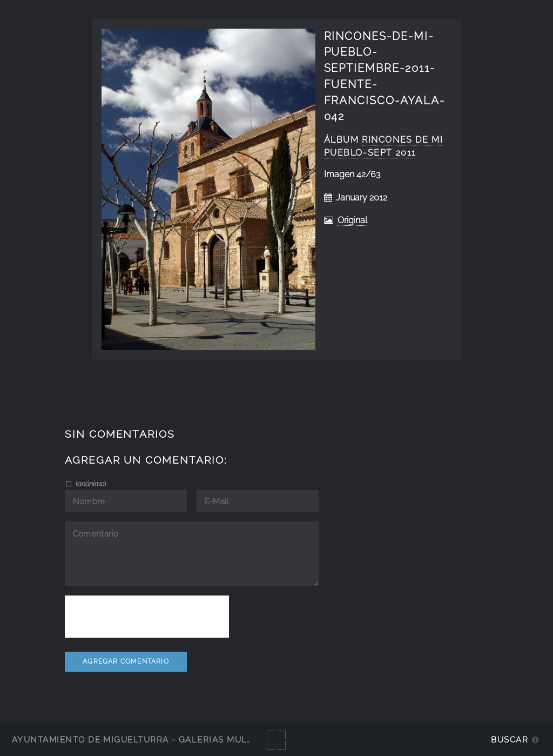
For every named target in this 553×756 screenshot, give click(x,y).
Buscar (510, 740)
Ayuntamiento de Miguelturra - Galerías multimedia (148, 740)
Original (352, 220)
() (90, 484)
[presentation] (147, 617)
